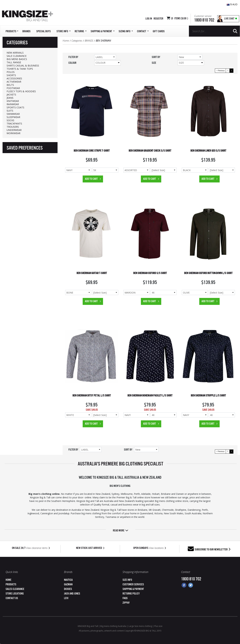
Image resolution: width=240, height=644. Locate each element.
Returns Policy (131, 594)
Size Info (127, 580)
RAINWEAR (13, 104)
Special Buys (44, 31)
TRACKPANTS (14, 124)
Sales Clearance (15, 589)
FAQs (125, 598)
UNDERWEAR (14, 130)
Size (191, 63)
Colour (108, 63)
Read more (121, 531)
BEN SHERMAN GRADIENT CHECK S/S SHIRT (150, 151)
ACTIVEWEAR (14, 82)
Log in (149, 19)
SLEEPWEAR (13, 117)
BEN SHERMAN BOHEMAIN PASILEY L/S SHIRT (150, 396)
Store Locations (15, 594)
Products (11, 585)
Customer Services (133, 585)
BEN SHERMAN (103, 41)
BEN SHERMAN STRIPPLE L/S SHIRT (208, 396)
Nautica (68, 580)
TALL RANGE (14, 62)
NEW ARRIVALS (15, 53)
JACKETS (11, 95)
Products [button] (12, 31)
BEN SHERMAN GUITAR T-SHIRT (92, 273)
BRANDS (89, 41)
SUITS (10, 111)
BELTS (10, 85)
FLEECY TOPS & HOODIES (21, 91)
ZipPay (126, 603)
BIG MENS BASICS (17, 59)
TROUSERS (13, 127)
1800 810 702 (204, 20)
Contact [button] (143, 31)
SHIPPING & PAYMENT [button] (103, 31)
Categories (77, 41)
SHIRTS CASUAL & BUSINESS (23, 66)
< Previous (220, 71)
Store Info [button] (64, 31)
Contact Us (12, 598)
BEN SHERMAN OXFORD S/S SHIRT (150, 273)
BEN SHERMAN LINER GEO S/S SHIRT (208, 151)
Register (158, 19)
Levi (66, 598)
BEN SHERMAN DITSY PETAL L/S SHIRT (92, 396)
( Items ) (179, 19)
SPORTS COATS (15, 107)
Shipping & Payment (133, 589)
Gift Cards (159, 31)
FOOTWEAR (13, 88)
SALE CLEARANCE (17, 56)
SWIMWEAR (13, 114)
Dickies (68, 589)
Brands (26, 31)
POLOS (11, 72)
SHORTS (11, 75)
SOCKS (10, 120)
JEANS (10, 98)
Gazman (68, 585)
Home (66, 41)
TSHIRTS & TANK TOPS (20, 69)
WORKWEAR (13, 133)
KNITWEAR (13, 101)
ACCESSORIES (14, 78)
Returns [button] (81, 31)
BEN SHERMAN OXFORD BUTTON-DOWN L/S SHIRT (208, 273)
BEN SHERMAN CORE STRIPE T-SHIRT (92, 151)
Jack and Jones (72, 594)
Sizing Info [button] (126, 31)
